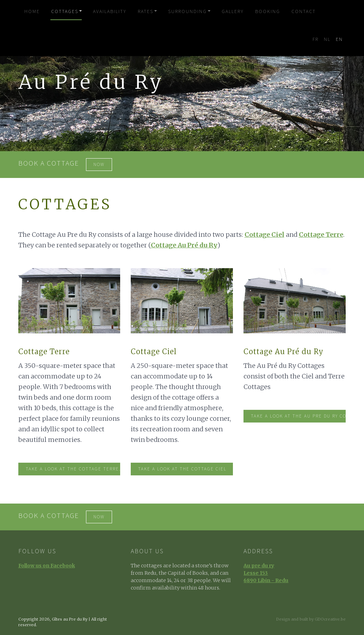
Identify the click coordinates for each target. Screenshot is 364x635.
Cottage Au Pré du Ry (184, 245)
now (99, 165)
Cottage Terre (321, 235)
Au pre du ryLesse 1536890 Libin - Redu (266, 573)
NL (327, 39)
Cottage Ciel (264, 235)
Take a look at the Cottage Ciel (182, 469)
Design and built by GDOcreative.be (311, 619)
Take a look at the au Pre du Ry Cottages (298, 416)
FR (316, 39)
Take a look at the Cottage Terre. (73, 469)
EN (339, 39)
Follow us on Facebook (47, 566)
